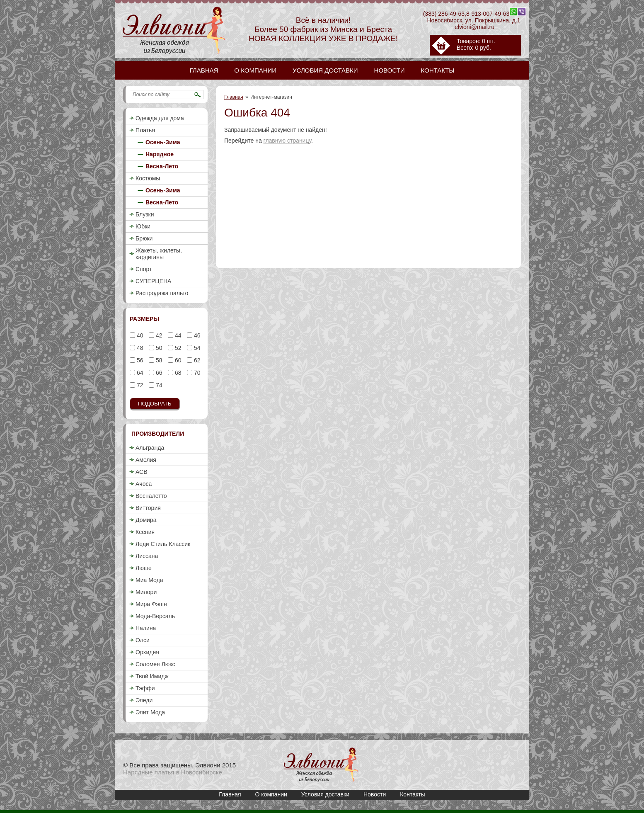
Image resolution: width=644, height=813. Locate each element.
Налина (146, 628)
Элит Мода (150, 712)
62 (196, 360)
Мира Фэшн (151, 604)
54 (196, 348)
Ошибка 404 (321, 765)
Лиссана (147, 556)
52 (177, 348)
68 (177, 373)
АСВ (141, 472)
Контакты (412, 794)
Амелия (146, 460)
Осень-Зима (163, 142)
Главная (234, 97)
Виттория (148, 508)
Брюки (144, 238)
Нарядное (160, 154)
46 (196, 335)
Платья (145, 130)
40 (139, 335)
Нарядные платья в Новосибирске (173, 772)
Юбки (143, 226)
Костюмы (148, 178)
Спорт (144, 269)
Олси (143, 640)
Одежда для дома (160, 118)
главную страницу (287, 141)
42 (158, 335)
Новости (375, 794)
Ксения (145, 532)
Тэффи (145, 688)
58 (158, 360)
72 (139, 385)
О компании (271, 794)
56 (139, 360)
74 (158, 385)
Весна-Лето (162, 166)
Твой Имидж (152, 676)
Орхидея (147, 652)
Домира (146, 520)
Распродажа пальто (162, 293)
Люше (144, 568)
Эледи (144, 700)
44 (177, 335)
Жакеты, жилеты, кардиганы (159, 254)
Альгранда (150, 448)
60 (177, 360)
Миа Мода (149, 580)
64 (139, 373)
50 (158, 348)
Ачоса (144, 484)
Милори (146, 592)
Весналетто (151, 496)
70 (196, 373)
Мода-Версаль (155, 616)
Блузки (145, 214)
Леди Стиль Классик (163, 544)
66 (158, 373)
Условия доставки (325, 794)
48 (139, 348)
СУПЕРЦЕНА (153, 281)
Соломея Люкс (155, 664)
